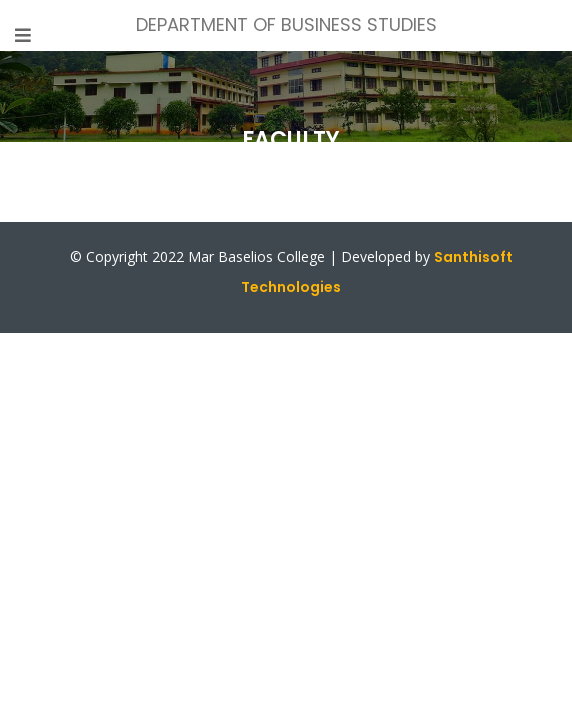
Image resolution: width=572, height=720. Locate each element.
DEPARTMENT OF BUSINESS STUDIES (286, 24)
